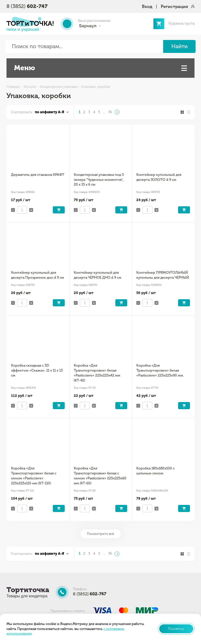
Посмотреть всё (101, 534)
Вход (147, 6)
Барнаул (88, 26)
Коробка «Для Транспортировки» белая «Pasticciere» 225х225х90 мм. (160, 370)
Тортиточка (28, 590)
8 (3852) (27, 6)
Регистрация (174, 6)
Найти (179, 46)
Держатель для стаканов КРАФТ (38, 175)
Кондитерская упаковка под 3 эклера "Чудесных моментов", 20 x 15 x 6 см (99, 180)
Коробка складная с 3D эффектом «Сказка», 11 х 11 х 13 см (37, 370)
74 (110, 112)
